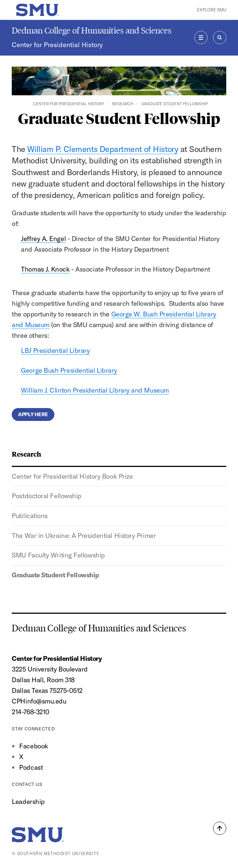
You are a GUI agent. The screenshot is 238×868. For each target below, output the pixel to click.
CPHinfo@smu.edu (39, 701)
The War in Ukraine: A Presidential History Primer (84, 536)
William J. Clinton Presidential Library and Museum (95, 390)
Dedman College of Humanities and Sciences (92, 30)
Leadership (28, 802)
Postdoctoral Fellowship (47, 496)
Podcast (31, 767)
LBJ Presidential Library (55, 350)
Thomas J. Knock (45, 269)
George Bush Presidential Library (69, 370)
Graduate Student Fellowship (55, 575)
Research (123, 104)
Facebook (33, 746)
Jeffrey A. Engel (43, 239)
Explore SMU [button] (212, 10)
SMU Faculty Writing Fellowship (58, 555)
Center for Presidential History (57, 45)
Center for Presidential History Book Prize (72, 476)
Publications (30, 516)
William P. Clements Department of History (103, 149)
